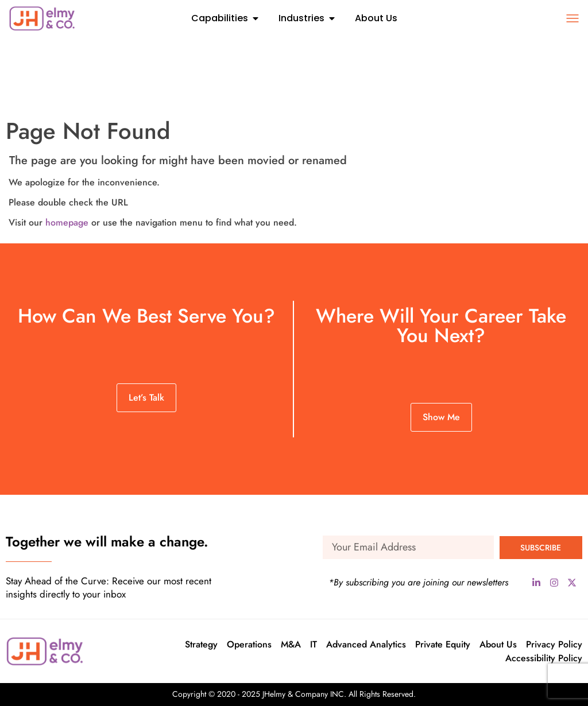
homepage (67, 222)
